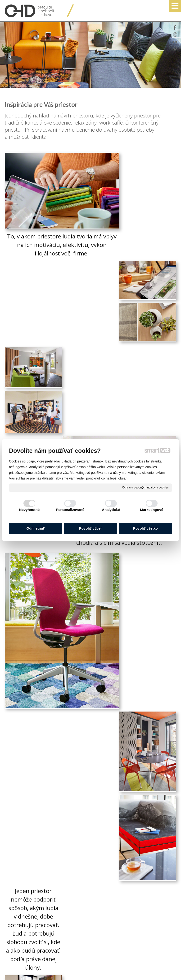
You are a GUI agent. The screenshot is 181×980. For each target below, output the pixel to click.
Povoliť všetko (145, 528)
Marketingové (152, 510)
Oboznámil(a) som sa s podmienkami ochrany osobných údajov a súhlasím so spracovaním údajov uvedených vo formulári (52, 921)
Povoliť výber (90, 528)
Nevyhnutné (29, 510)
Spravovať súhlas (88, 974)
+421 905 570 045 (112, 876)
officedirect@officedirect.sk (120, 890)
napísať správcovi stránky (101, 970)
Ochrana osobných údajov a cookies (145, 487)
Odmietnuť (36, 528)
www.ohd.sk (109, 904)
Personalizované (70, 510)
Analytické (111, 510)
